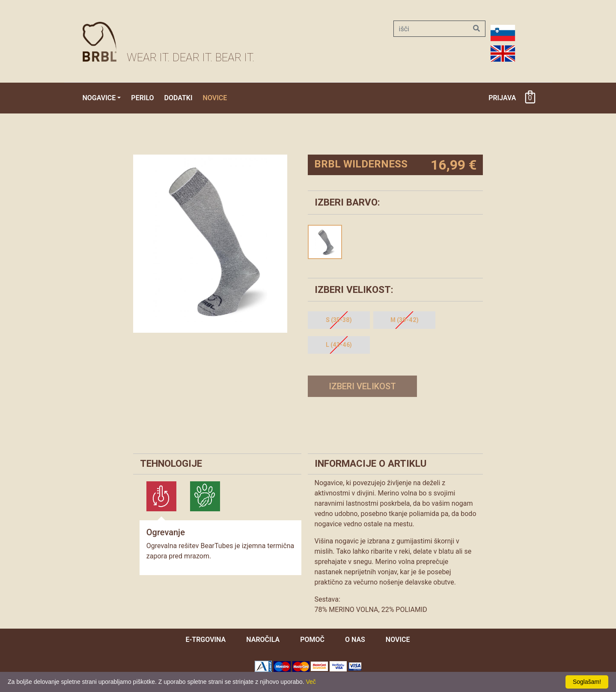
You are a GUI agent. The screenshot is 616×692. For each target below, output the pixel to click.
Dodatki (179, 98)
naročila (263, 640)
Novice (215, 98)
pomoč (312, 640)
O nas (355, 640)
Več (311, 682)
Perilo (142, 98)
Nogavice (99, 98)
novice (398, 640)
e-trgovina (205, 640)
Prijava (502, 98)
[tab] (161, 496)
